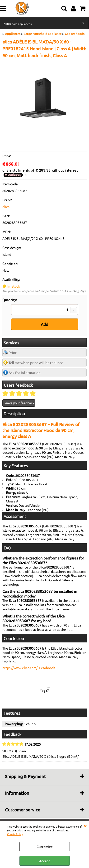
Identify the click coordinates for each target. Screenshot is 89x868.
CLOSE (85, 826)
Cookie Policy (15, 834)
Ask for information (25, 373)
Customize (45, 847)
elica (6, 207)
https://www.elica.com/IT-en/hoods (29, 668)
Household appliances (18, 24)
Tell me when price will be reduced (36, 363)
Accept (44, 861)
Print (13, 353)
